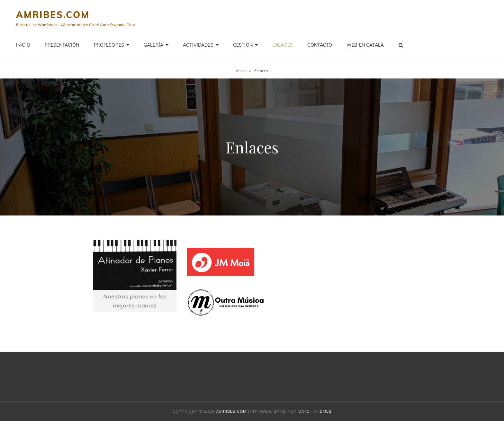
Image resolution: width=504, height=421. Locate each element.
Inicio (23, 45)
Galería (153, 45)
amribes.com (53, 15)
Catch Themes (315, 411)
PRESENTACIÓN (62, 45)
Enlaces (283, 45)
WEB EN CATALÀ (365, 45)
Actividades (198, 45)
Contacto (320, 45)
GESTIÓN (243, 45)
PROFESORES (109, 45)
